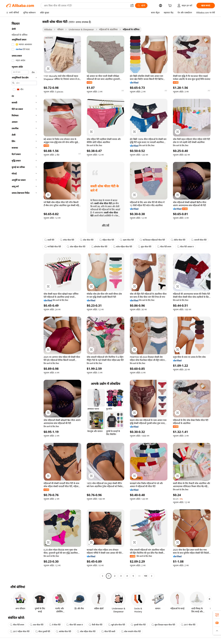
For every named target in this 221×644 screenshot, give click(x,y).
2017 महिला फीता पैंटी (20, 631)
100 (146, 576)
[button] (132, 6)
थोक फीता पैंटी (87, 240)
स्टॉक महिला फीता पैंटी (123, 247)
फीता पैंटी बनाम (164, 247)
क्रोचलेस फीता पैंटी (99, 247)
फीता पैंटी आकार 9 (185, 247)
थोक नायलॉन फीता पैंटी (131, 631)
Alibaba (48, 29)
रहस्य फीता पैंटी (127, 240)
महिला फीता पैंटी (107, 240)
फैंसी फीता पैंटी (95, 625)
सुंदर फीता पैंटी (145, 247)
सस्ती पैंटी (49, 240)
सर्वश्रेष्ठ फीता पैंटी (63, 631)
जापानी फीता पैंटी (199, 240)
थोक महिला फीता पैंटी (76, 247)
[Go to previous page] (103, 576)
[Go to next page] (152, 576)
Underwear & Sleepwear (81, 29)
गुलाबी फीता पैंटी (138, 625)
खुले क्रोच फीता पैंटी (117, 625)
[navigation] (23, 299)
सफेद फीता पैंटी (67, 240)
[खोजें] (141, 6)
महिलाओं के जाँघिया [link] (131, 29)
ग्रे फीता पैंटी (55, 625)
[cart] (171, 6)
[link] (217, 615)
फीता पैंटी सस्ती (108, 631)
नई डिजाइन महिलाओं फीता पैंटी (152, 240)
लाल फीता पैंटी (37, 625)
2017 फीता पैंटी (188, 625)
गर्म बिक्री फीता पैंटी (53, 247)
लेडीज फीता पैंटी (178, 240)
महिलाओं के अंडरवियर (108, 29)
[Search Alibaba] (86, 6)
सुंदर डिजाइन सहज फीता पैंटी (163, 625)
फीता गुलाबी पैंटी (43, 631)
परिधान (60, 29)
